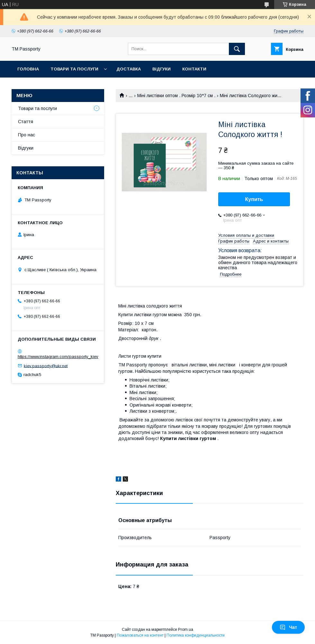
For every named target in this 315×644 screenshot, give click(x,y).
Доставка (129, 69)
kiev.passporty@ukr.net (46, 366)
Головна (28, 69)
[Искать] (237, 49)
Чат (288, 627)
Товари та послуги (74, 69)
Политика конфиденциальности (196, 635)
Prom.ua (186, 630)
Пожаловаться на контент (140, 635)
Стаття (26, 122)
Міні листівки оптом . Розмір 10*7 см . (176, 96)
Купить (254, 199)
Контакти (194, 69)
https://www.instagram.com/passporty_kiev (58, 357)
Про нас (27, 135)
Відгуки (162, 69)
